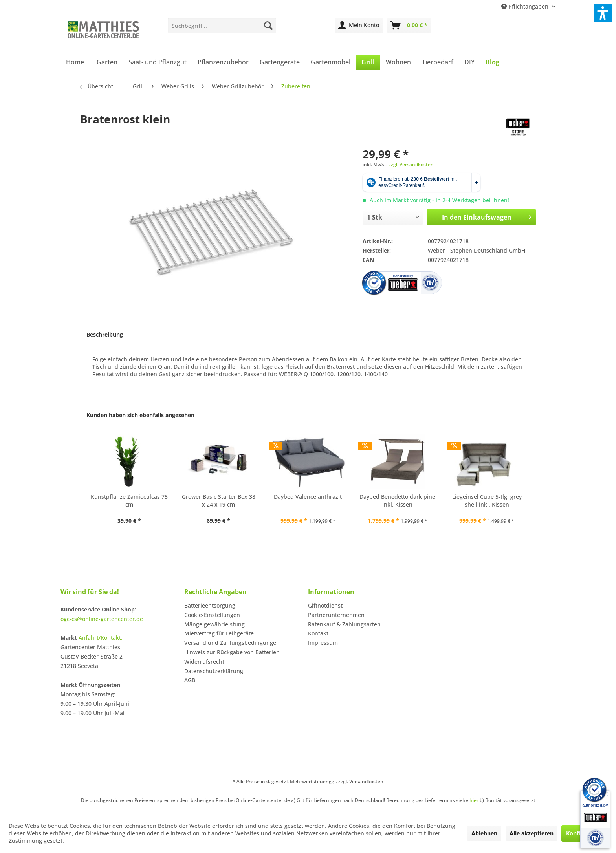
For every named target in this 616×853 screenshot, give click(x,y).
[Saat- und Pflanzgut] (158, 62)
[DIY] (469, 62)
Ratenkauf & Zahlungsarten (344, 624)
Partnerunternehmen (336, 615)
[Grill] (368, 62)
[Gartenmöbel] (331, 62)
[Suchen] (268, 26)
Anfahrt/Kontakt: (101, 638)
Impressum (323, 643)
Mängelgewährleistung (214, 624)
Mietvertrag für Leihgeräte (219, 633)
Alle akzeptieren (532, 833)
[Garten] (107, 62)
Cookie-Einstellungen (212, 615)
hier (474, 800)
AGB (190, 680)
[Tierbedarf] (438, 62)
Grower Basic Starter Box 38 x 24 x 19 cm (219, 501)
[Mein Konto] (359, 26)
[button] (603, 13)
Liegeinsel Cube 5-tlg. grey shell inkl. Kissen (487, 501)
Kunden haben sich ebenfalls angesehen (140, 415)
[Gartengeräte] (280, 62)
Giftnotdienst (325, 605)
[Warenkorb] (409, 26)
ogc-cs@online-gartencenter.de (102, 619)
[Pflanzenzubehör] (223, 62)
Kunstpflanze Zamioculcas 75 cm (129, 501)
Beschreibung (105, 334)
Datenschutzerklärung (214, 671)
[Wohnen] (398, 62)
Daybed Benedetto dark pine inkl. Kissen (397, 501)
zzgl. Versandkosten (411, 164)
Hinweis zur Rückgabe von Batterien (232, 652)
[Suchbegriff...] (222, 26)
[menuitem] (222, 26)
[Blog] (492, 62)
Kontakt (318, 633)
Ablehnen (484, 833)
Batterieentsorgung (210, 605)
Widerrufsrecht (204, 662)
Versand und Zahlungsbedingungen (232, 643)
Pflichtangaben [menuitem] (526, 6)
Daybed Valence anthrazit (308, 497)
